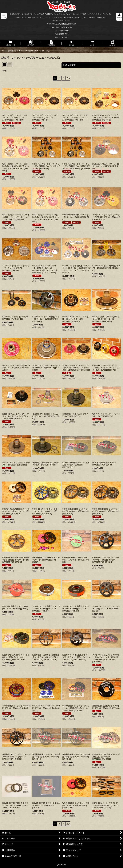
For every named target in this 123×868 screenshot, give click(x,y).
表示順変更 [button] (69, 65)
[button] (4, 16)
